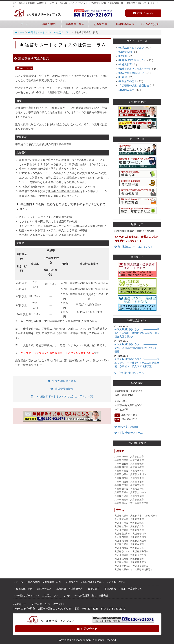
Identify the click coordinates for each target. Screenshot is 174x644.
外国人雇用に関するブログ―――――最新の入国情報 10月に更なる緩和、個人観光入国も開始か (137, 333)
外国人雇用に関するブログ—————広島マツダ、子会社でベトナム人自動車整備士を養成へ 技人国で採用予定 (137, 363)
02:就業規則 (125, 52)
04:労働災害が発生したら (133, 60)
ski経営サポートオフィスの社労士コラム (49, 32)
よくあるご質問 (149, 24)
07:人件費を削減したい (132, 73)
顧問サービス (44, 589)
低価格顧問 (93, 589)
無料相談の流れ (125, 24)
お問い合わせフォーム (129, 433)
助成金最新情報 (62, 389)
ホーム (25, 24)
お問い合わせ (143, 13)
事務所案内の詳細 (126, 427)
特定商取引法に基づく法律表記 (92, 595)
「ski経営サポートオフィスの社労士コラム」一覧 (62, 396)
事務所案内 (49, 24)
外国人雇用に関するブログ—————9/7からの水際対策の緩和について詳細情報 (136, 348)
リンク (67, 595)
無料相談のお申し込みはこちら (134, 247)
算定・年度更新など (131, 589)
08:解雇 (123, 77)
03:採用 (123, 56)
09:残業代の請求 (128, 81)
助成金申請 (77, 589)
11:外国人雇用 (127, 90)
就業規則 (61, 589)
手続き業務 (110, 589)
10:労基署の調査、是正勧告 (134, 86)
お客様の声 (100, 24)
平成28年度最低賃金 (62, 381)
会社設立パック (24, 589)
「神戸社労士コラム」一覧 (129, 373)
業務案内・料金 (75, 24)
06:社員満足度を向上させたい (135, 69)
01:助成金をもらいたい (132, 48)
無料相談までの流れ (93, 582)
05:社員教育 (125, 65)
